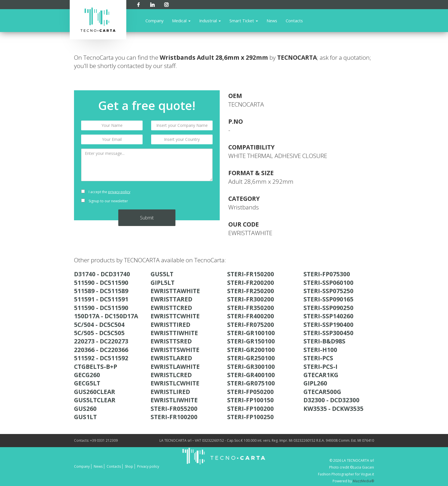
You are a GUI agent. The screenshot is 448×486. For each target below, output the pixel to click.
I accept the (106, 192)
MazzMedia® (363, 481)
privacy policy (119, 192)
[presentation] (182, 197)
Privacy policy (148, 466)
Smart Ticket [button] (244, 21)
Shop (129, 466)
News (272, 21)
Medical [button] (181, 21)
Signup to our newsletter (105, 201)
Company (154, 21)
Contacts (294, 21)
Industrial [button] (210, 21)
